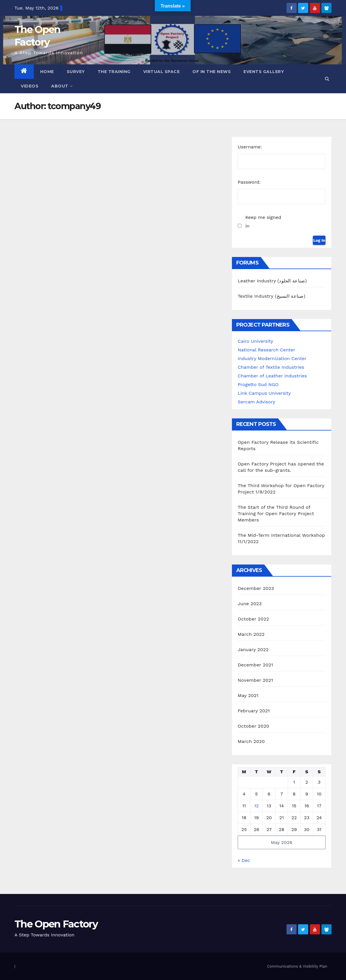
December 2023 (256, 588)
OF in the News (212, 72)
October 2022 (253, 619)
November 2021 (255, 680)
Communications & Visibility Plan (297, 966)
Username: (250, 147)
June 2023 (250, 604)
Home (47, 72)
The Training (114, 72)
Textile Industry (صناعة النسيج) (271, 296)
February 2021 (254, 711)
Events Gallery (264, 72)
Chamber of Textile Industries (271, 367)
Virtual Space (162, 72)
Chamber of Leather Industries (272, 376)
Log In (319, 240)
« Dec (244, 860)
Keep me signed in (263, 222)
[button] (327, 79)
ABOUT (62, 86)
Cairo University (255, 341)
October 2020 (253, 726)
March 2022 (251, 634)
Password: (249, 182)
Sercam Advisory (256, 402)
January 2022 (253, 650)
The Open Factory (56, 924)
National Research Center (266, 350)
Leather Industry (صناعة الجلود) (272, 281)
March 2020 (251, 741)
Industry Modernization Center (272, 358)
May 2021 (248, 695)
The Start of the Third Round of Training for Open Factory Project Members (276, 514)
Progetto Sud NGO (258, 384)
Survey (76, 72)
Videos (30, 86)
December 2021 (255, 665)
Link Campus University (264, 393)
